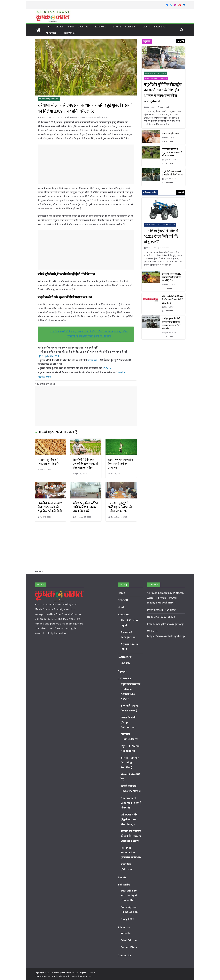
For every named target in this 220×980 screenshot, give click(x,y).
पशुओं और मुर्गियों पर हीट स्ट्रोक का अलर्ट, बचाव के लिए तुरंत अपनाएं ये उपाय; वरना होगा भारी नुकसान (163, 93)
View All (181, 41)
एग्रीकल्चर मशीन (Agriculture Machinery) (160, 225)
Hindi (71, 27)
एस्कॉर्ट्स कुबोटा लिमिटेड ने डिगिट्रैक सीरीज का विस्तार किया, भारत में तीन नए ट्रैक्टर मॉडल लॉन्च (171, 324)
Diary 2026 (127, 919)
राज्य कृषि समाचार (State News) (49, 99)
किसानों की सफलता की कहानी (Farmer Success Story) (131, 836)
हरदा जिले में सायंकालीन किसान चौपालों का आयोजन (121, 463)
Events (146, 27)
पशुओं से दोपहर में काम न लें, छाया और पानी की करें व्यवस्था (173, 173)
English (125, 663)
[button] (89, 27)
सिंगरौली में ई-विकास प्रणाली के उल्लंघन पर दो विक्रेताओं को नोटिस (85, 463)
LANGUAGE (101, 27)
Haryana (82, 117)
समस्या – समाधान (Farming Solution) (130, 763)
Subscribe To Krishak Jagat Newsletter (129, 895)
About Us (83, 27)
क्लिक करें (92, 360)
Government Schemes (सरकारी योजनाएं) (131, 803)
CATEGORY (130, 27)
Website (126, 933)
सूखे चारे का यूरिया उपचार (171, 133)
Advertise (51, 33)
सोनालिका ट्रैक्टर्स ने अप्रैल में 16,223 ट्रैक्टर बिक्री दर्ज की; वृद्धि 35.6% (161, 237)
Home (49, 27)
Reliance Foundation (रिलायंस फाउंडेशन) (131, 853)
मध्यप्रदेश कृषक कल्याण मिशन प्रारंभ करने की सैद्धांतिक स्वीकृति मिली (50, 506)
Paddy (75, 117)
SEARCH (60, 27)
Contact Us (70, 33)
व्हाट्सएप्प (54, 356)
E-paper (117, 27)
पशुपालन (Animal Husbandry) (156, 78)
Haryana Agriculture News (98, 117)
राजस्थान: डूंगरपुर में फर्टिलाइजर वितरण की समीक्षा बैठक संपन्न (120, 506)
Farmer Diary (129, 947)
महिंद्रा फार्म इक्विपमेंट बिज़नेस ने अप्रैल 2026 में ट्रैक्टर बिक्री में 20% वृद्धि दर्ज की (172, 300)
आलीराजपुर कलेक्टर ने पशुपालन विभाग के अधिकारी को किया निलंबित (172, 152)
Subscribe (160, 27)
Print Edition (129, 940)
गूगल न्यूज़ (43, 356)
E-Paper (108, 368)
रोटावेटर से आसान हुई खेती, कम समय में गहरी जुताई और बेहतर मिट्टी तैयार (171, 277)
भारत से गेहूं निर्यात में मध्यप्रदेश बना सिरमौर (49, 461)
